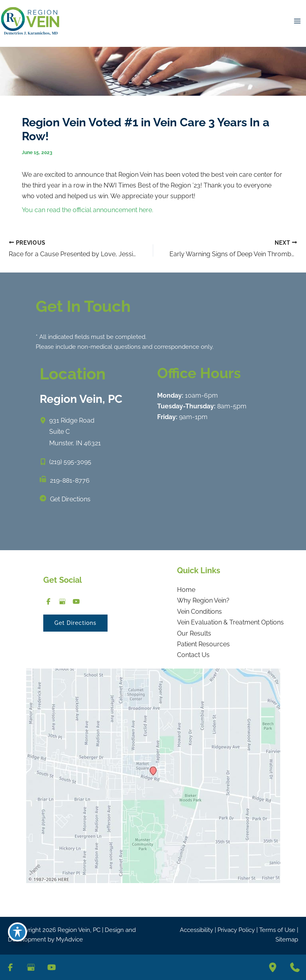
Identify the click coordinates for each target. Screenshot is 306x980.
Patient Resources (203, 644)
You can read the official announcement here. (88, 210)
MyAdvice (69, 939)
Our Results (194, 633)
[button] (75, 623)
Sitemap (287, 939)
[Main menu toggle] (297, 21)
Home (186, 589)
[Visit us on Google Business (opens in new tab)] (62, 601)
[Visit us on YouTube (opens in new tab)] (76, 601)
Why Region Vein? (203, 600)
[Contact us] (295, 967)
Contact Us (193, 654)
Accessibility (196, 929)
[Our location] (273, 967)
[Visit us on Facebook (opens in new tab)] (48, 601)
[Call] (65, 461)
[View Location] (44, 420)
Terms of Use (277, 929)
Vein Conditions (199, 611)
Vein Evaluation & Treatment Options (230, 622)
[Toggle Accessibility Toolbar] (17, 931)
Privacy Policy (236, 929)
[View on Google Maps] (153, 775)
